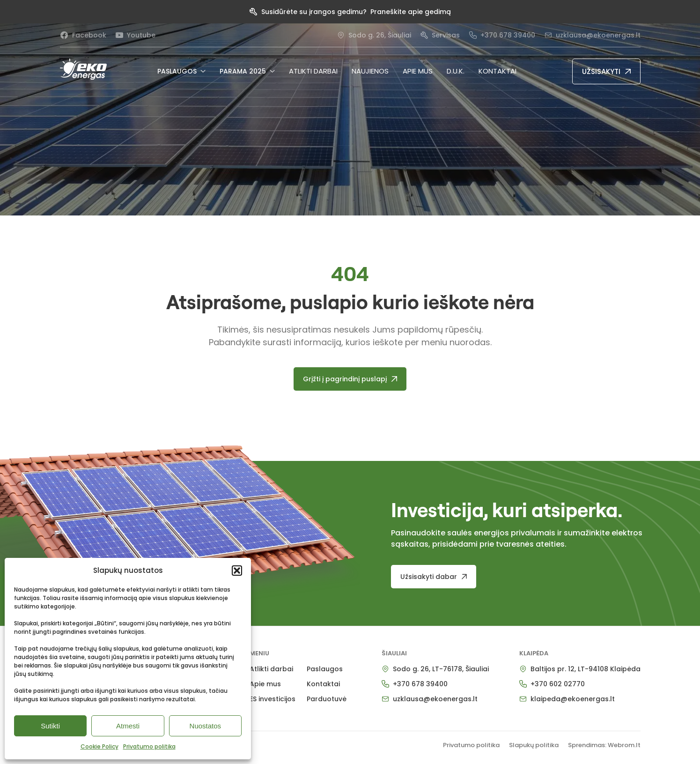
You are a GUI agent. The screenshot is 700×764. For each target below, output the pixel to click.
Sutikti (50, 726)
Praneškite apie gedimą (411, 12)
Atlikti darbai (313, 71)
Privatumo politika (149, 746)
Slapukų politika (534, 745)
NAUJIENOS (370, 71)
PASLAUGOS (181, 71)
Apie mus (418, 71)
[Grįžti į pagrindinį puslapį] (350, 379)
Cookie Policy (99, 746)
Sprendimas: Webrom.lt (604, 745)
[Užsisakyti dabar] (434, 577)
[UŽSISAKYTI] (606, 71)
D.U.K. (456, 71)
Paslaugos (325, 669)
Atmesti (128, 726)
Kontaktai (497, 71)
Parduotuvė (327, 699)
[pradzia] (83, 69)
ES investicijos (273, 699)
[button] (237, 571)
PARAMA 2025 (247, 71)
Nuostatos (206, 726)
